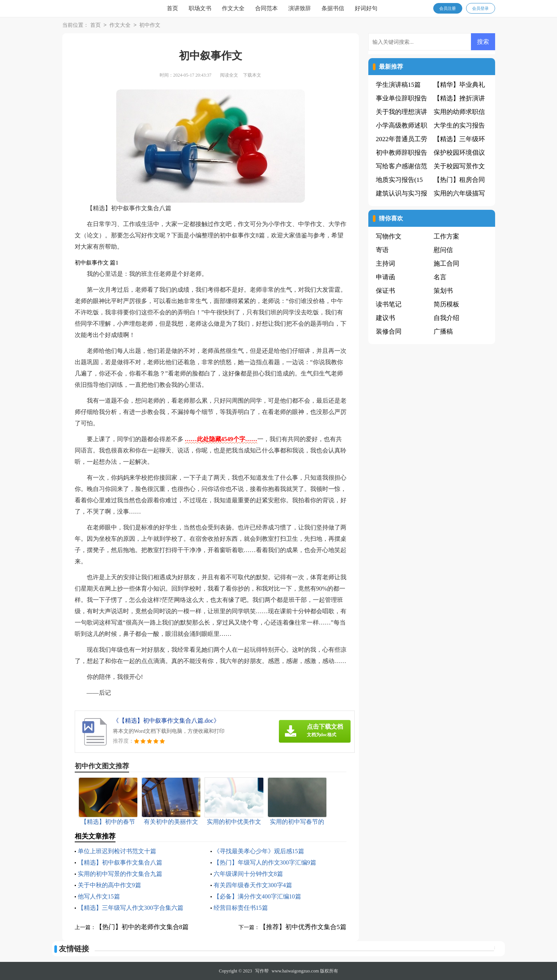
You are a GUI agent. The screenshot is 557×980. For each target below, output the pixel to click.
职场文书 (200, 8)
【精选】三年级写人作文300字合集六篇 (131, 908)
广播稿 (443, 332)
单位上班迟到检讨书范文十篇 (117, 851)
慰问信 (443, 250)
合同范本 (266, 8)
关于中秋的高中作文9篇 (109, 885)
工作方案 (446, 236)
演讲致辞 (300, 8)
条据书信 (333, 8)
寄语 (382, 250)
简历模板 (446, 304)
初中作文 (150, 25)
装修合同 (389, 332)
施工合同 (446, 264)
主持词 (385, 264)
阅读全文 (229, 75)
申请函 (385, 277)
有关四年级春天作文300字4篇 (253, 885)
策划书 (443, 291)
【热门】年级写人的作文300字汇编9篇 (265, 862)
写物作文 (389, 236)
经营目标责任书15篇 (241, 908)
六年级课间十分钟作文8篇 (248, 874)
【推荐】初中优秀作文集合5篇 (303, 927)
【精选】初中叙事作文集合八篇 (120, 862)
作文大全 (233, 8)
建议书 (385, 318)
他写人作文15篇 (99, 896)
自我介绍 (446, 318)
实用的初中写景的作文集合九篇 (120, 874)
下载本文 (252, 75)
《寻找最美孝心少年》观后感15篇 (259, 851)
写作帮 (262, 971)
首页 (172, 8)
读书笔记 (389, 304)
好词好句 (366, 8)
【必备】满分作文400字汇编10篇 (257, 896)
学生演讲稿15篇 (398, 85)
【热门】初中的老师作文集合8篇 (142, 927)
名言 (440, 277)
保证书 (385, 291)
